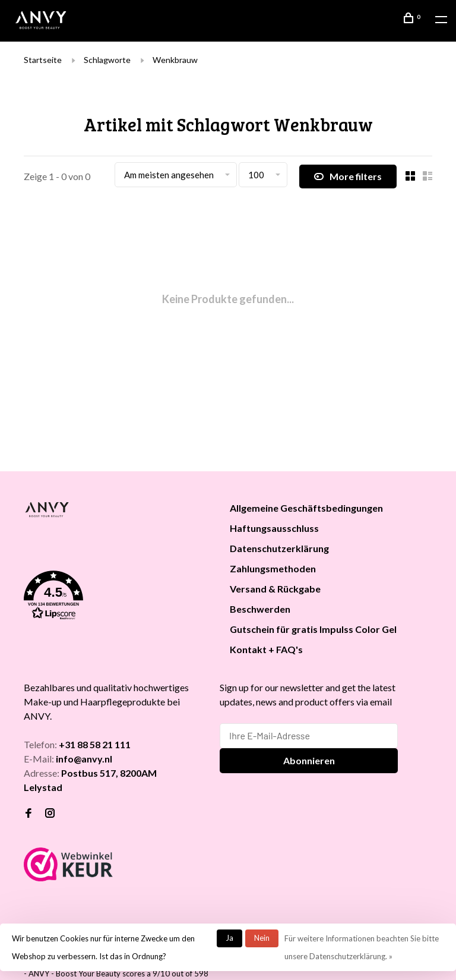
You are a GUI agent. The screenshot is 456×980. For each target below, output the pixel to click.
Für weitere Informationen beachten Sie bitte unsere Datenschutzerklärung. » (362, 947)
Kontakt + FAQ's (266, 649)
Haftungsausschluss (274, 528)
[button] (112, 597)
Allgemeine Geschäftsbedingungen (306, 508)
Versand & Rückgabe (275, 589)
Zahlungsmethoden (273, 568)
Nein (262, 938)
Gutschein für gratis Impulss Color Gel (313, 629)
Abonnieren (309, 760)
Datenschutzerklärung (279, 548)
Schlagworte (107, 60)
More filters (348, 177)
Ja (229, 938)
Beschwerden (260, 609)
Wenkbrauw (175, 60)
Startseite (43, 60)
